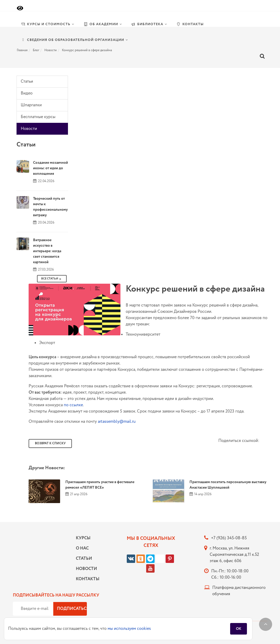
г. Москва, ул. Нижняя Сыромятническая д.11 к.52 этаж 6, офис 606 (234, 555)
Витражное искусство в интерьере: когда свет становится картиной (47, 251)
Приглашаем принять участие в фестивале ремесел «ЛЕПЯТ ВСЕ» (100, 485)
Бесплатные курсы (38, 117)
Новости (29, 129)
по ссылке (73, 405)
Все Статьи (52, 279)
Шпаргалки (31, 105)
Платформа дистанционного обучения (239, 591)
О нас (82, 548)
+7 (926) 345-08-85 (229, 538)
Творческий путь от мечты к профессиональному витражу (50, 207)
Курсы (83, 538)
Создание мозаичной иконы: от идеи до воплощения (51, 168)
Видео (27, 93)
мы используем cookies (129, 629)
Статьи (27, 81)
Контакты (86, 579)
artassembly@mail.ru (117, 422)
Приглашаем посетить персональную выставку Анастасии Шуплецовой (228, 485)
